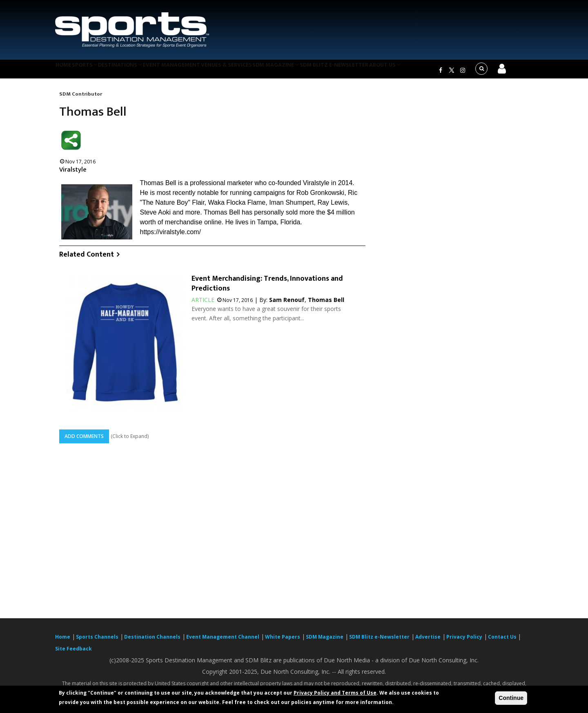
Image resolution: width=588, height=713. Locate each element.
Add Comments (84, 441)
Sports (95, 71)
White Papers (283, 642)
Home (67, 71)
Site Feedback (73, 654)
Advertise (428, 642)
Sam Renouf (287, 305)
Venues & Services (251, 71)
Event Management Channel (223, 642)
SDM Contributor (81, 99)
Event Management (191, 71)
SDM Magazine (305, 71)
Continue (511, 698)
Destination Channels (152, 642)
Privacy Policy (464, 642)
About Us (422, 71)
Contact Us (503, 642)
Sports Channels (97, 642)
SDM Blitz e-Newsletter (367, 71)
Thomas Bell (326, 305)
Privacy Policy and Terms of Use (335, 693)
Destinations (136, 71)
